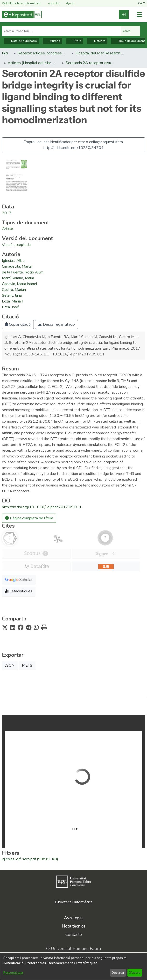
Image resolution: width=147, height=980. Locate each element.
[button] (142, 3)
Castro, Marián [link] (14, 290)
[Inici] (22, 15)
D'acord (135, 973)
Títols (74, 41)
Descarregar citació (56, 324)
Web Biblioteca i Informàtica (21, 3)
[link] (124, 15)
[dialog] (73, 966)
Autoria (52, 41)
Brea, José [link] (10, 307)
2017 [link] (7, 213)
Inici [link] (5, 53)
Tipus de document (129, 41)
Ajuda (67, 3)
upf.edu (50, 3)
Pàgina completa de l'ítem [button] (29, 518)
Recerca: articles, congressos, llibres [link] (42, 53)
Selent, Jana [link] (12, 295)
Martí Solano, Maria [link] (18, 278)
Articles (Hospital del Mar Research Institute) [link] (32, 63)
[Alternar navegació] (139, 15)
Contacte (74, 935)
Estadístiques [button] (19, 591)
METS (27, 665)
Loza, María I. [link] (13, 301)
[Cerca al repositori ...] (61, 31)
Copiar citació (18, 324)
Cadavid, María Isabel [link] (20, 284)
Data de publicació (21, 41)
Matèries (97, 41)
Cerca (130, 31)
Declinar (118, 973)
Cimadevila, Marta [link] (17, 266)
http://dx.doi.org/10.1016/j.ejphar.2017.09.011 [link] (42, 507)
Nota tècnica (74, 926)
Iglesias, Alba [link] (13, 261)
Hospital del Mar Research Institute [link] (100, 53)
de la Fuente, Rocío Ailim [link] (23, 272)
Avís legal (73, 918)
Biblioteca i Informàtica (74, 902)
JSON (10, 665)
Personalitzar (13, 973)
